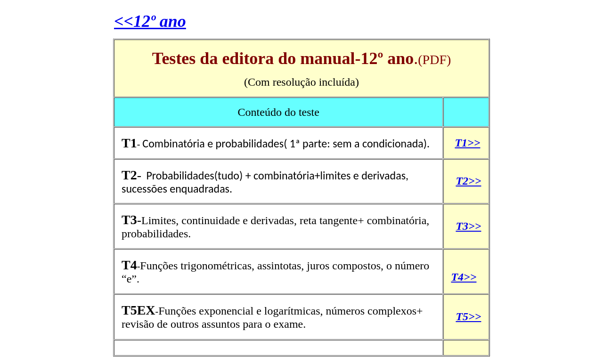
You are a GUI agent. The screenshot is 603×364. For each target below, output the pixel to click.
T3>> (468, 226)
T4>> (464, 277)
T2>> (468, 181)
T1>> (467, 143)
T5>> (468, 316)
